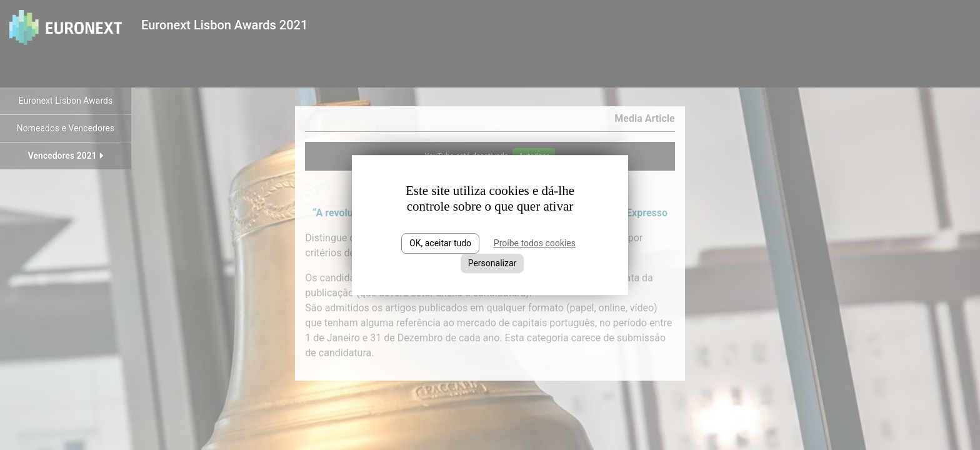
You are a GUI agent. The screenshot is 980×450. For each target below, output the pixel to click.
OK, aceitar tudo (440, 243)
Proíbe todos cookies (535, 243)
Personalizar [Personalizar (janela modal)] (492, 263)
